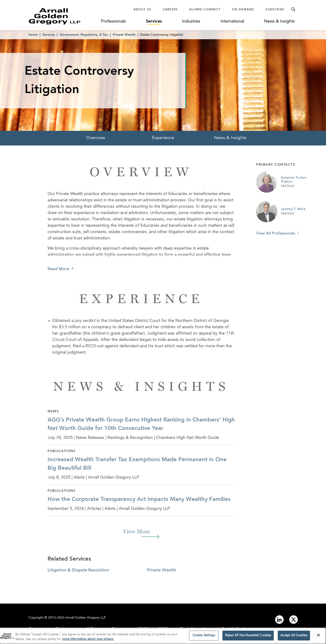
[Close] (318, 637)
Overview (96, 138)
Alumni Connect (205, 10)
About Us (143, 10)
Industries (191, 21)
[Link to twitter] (294, 620)
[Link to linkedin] (279, 620)
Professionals (113, 21)
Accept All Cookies (294, 637)
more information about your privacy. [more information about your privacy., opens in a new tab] (88, 641)
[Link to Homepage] (63, 16)
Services (154, 21)
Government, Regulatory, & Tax (84, 35)
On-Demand (243, 10)
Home (33, 35)
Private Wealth (124, 35)
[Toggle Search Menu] (293, 9)
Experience (163, 138)
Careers (170, 10)
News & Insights (279, 21)
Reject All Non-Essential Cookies (248, 637)
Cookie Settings (204, 637)
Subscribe (275, 10)
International (232, 21)
